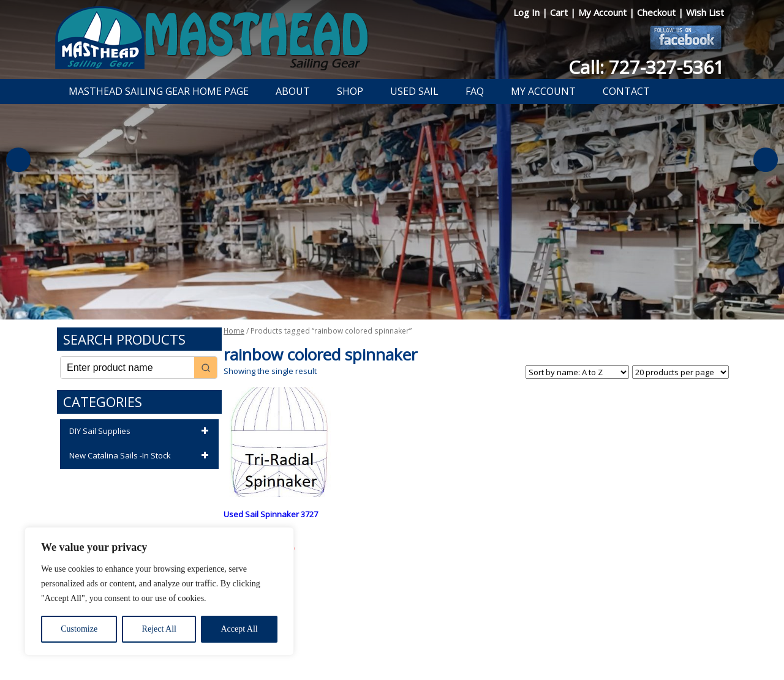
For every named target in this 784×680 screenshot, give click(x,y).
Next (766, 160)
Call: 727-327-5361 (646, 67)
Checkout (658, 12)
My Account (604, 12)
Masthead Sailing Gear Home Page (159, 91)
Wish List (705, 12)
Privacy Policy (321, 639)
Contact (626, 91)
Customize (79, 629)
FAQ (475, 91)
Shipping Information (449, 639)
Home (234, 331)
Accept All (239, 629)
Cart (560, 12)
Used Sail (414, 91)
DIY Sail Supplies (141, 432)
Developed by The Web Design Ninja (392, 653)
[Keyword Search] (127, 368)
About (293, 91)
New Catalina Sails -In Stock (141, 456)
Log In (528, 12)
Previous (18, 160)
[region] (159, 591)
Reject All (159, 629)
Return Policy (378, 639)
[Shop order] (577, 372)
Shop (350, 91)
